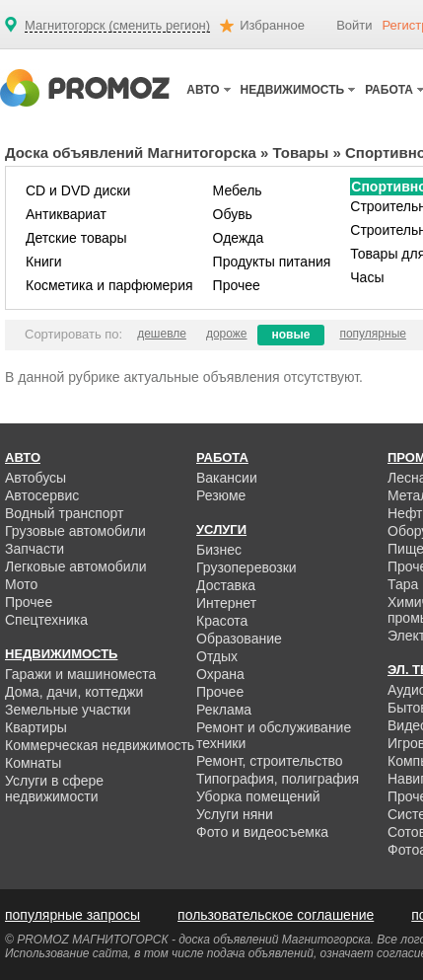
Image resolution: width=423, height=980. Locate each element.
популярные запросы (72, 915)
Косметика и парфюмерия (109, 285)
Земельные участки (68, 710)
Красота (222, 621)
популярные (373, 334)
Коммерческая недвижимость (100, 745)
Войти (354, 25)
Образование (239, 639)
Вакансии (227, 478)
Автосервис (42, 495)
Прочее (237, 285)
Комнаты (33, 763)
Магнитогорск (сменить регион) (117, 26)
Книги (44, 262)
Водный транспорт (64, 513)
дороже (227, 334)
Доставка (226, 585)
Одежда (239, 238)
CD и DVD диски (78, 190)
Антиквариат (66, 214)
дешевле (162, 334)
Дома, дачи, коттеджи (74, 692)
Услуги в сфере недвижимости (54, 789)
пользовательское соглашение (276, 915)
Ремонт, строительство (270, 761)
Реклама (224, 710)
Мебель (238, 190)
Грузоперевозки (247, 567)
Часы (367, 277)
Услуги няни (235, 814)
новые (291, 335)
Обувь (233, 214)
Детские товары (76, 238)
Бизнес (219, 550)
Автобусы (35, 478)
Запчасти (35, 549)
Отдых (217, 656)
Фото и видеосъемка (262, 832)
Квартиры (36, 727)
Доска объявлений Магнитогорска (131, 152)
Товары (301, 152)
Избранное (272, 25)
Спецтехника (46, 620)
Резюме (221, 495)
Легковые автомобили (76, 566)
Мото (21, 584)
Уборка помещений (258, 796)
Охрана (220, 674)
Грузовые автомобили (75, 531)
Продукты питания (272, 262)
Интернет (226, 603)
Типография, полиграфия (278, 779)
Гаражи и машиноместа (80, 674)
